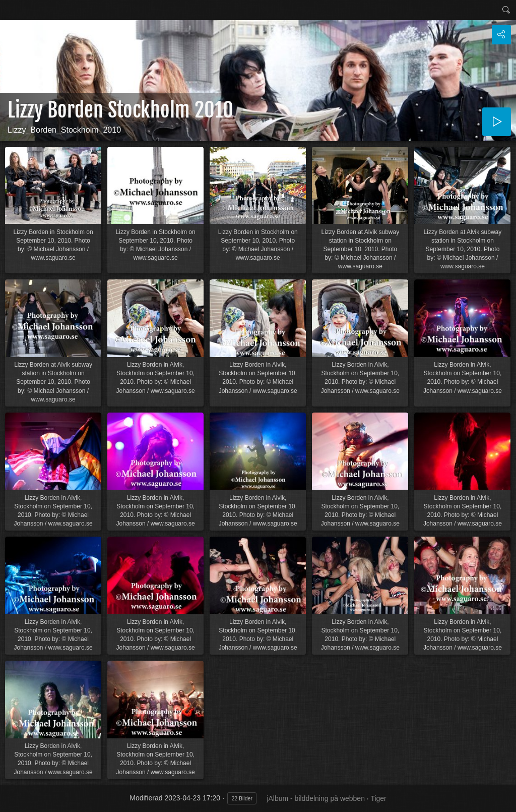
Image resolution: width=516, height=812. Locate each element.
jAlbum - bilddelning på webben (316, 798)
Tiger (378, 798)
